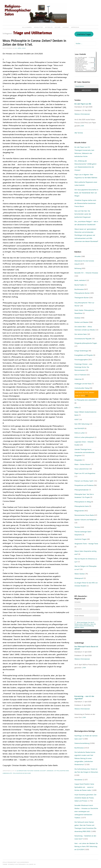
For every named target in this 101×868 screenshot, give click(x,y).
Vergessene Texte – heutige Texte (86, 544)
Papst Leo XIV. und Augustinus (85, 473)
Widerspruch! (79, 578)
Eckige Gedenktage (81, 351)
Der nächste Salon (81, 334)
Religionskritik (79, 511)
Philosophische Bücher (22, 773)
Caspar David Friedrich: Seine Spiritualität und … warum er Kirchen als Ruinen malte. (84, 787)
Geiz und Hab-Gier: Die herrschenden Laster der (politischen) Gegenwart (83, 214)
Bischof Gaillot (79, 285)
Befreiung (78, 268)
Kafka (76, 408)
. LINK (84, 668)
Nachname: (78, 609)
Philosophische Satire (82, 506)
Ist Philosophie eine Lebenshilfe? (86, 400)
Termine (77, 527)
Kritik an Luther (80, 433)
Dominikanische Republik (83, 339)
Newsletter (38, 27)
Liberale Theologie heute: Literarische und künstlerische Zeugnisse (84, 453)
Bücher (58, 27)
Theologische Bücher (82, 298)
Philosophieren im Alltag (83, 502)
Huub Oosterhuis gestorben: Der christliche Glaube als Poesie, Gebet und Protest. (85, 798)
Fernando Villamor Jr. (27, 864)
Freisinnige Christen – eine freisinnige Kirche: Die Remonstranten (83, 367)
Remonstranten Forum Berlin (84, 515)
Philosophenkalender (82, 490)
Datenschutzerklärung (82, 743)
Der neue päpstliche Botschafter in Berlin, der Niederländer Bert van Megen (86, 193)
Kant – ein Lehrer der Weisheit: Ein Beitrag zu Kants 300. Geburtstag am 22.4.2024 (86, 847)
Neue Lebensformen (82, 469)
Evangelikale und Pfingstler (84, 355)
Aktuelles (49, 27)
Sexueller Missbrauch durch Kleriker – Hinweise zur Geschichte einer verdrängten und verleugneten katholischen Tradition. (86, 812)
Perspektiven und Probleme (84, 485)
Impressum (75, 27)
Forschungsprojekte (81, 360)
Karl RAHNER (79, 428)
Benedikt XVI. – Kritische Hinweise (86, 273)
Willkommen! (27, 27)
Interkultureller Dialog (82, 388)
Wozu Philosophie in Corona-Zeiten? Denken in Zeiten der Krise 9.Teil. (34, 42)
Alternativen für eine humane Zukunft (31, 771)
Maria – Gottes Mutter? (83, 464)
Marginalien (78, 460)
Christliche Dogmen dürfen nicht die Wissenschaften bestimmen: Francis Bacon (85, 203)
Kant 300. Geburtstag (82, 424)
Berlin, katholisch (80, 280)
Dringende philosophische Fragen (86, 343)
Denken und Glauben (82, 322)
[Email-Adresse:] (86, 86)
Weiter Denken (80, 574)
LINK (82, 126)
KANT (77, 420)
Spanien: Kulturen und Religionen (85, 520)
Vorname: (78, 602)
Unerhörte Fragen (84, 34)
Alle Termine (79, 133)
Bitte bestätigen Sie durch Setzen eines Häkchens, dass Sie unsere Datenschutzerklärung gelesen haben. (85, 625)
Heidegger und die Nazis (83, 384)
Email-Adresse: (79, 616)
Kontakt (66, 27)
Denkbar (50, 771)
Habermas (78, 379)
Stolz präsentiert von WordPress (16, 862)
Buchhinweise (79, 289)
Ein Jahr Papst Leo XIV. (83, 104)
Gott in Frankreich (80, 375)
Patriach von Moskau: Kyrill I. (84, 481)
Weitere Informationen (82, 114)
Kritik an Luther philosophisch (84, 437)
